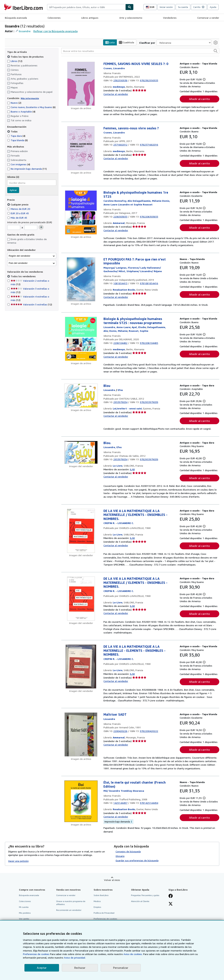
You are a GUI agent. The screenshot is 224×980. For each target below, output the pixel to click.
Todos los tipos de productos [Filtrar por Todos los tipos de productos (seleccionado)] (26, 57)
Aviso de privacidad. (75, 958)
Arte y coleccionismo (131, 18)
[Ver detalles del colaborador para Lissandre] (109, 390)
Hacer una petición (18, 861)
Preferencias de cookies (36, 954)
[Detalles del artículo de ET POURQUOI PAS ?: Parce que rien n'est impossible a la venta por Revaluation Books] (81, 279)
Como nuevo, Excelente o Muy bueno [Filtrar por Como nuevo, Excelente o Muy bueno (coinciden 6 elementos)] (31, 107)
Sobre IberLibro (101, 895)
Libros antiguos (90, 18)
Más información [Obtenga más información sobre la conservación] (30, 98)
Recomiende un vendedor (69, 910)
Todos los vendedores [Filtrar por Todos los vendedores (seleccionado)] (24, 276)
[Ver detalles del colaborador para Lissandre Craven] (114, 68)
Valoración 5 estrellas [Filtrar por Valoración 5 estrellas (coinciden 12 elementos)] (31, 305)
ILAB (132, 469)
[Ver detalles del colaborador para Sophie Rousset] (139, 331)
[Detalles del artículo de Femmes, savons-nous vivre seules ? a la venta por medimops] (81, 148)
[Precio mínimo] (14, 228)
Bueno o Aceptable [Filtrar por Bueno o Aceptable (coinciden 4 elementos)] (21, 112)
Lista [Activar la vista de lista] (110, 43)
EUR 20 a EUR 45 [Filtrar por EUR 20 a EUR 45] (18, 213)
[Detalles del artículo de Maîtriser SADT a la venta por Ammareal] (81, 735)
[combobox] (86, 7)
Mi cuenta (24, 907)
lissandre (25, 31)
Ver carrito (24, 919)
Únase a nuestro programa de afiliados (71, 903)
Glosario (120, 856)
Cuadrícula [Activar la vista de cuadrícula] (126, 43)
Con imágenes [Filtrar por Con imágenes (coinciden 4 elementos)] (19, 164)
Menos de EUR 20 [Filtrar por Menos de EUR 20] (19, 209)
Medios (97, 901)
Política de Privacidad (104, 913)
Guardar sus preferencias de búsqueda (137, 861)
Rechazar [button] (80, 968)
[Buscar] (129, 7)
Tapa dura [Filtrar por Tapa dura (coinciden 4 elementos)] (16, 136)
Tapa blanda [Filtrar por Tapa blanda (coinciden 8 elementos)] (17, 140)
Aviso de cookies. (133, 954)
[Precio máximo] (31, 228)
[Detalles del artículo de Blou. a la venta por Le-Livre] (81, 452)
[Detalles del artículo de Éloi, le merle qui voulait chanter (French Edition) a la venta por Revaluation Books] (81, 801)
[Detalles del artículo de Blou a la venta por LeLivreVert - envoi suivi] (81, 396)
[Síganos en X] (171, 904)
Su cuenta (183, 7)
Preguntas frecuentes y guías (145, 895)
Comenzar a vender (208, 18)
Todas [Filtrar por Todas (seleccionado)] (13, 131)
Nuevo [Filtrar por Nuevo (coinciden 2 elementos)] (14, 103)
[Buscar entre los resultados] (140, 51)
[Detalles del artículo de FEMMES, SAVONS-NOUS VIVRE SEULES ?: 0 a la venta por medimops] (81, 84)
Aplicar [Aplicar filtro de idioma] (13, 190)
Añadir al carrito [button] (199, 99)
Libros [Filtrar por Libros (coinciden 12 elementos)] (15, 61)
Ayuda (213, 7)
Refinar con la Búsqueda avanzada (56, 31)
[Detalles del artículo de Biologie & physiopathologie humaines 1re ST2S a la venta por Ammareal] (81, 213)
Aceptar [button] (42, 968)
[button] (216, 51)
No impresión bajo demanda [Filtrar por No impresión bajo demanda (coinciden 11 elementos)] (27, 169)
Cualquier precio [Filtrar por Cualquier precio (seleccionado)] (18, 204)
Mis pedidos (25, 913)
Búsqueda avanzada (16, 18)
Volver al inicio (112, 880)
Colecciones (54, 18)
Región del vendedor (20, 256)
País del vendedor (18, 263)
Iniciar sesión (166, 7)
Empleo (97, 907)
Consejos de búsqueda (128, 851)
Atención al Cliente (140, 901)
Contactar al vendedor (116, 94)
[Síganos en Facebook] (171, 896)
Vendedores (170, 18)
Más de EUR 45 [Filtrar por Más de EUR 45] (17, 218)
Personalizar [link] (121, 968)
